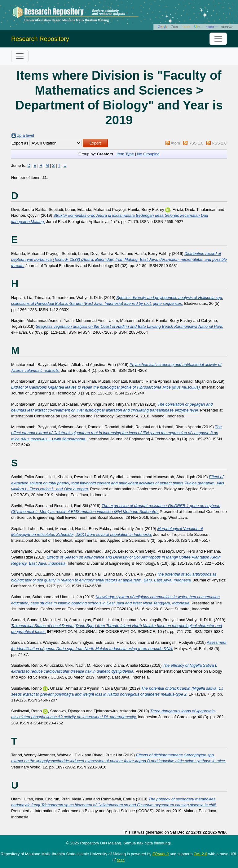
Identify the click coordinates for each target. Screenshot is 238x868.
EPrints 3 (161, 854)
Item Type (125, 154)
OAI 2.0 (200, 854)
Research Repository (40, 39)
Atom (175, 143)
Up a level (25, 135)
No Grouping (148, 154)
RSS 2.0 (219, 143)
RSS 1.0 (196, 143)
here (121, 860)
